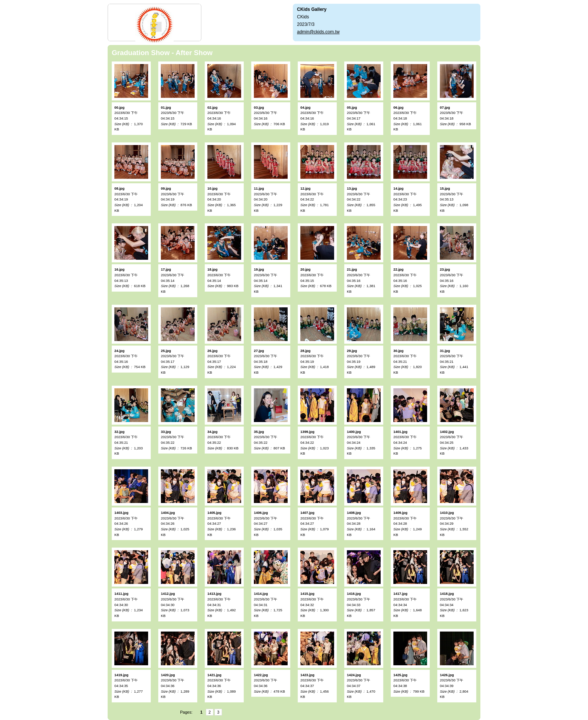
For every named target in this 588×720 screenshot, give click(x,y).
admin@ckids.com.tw (318, 32)
